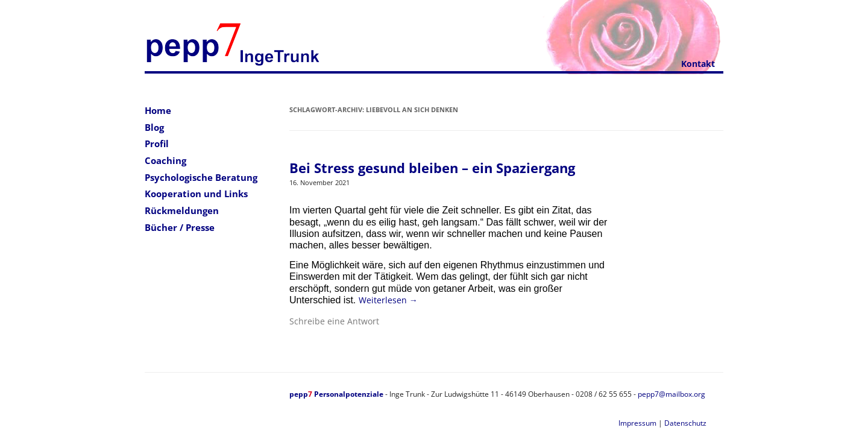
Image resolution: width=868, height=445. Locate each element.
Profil (157, 144)
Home (158, 110)
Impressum (637, 423)
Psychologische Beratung (201, 177)
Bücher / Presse (180, 227)
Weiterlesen (388, 300)
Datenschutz (685, 423)
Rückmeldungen (182, 210)
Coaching (165, 160)
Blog (154, 127)
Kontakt (698, 64)
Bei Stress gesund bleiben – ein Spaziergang (432, 168)
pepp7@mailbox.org (671, 394)
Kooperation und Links (196, 194)
